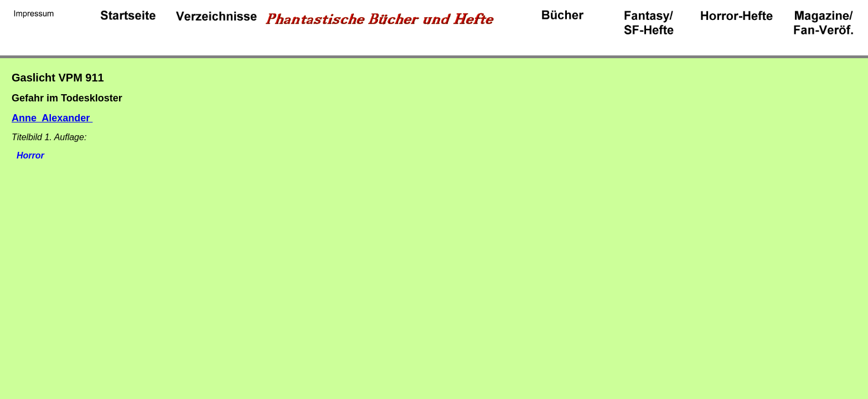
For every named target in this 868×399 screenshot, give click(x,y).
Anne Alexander (52, 118)
